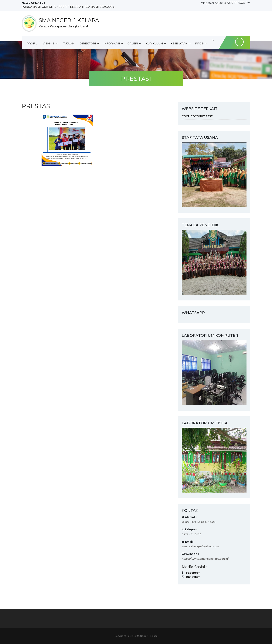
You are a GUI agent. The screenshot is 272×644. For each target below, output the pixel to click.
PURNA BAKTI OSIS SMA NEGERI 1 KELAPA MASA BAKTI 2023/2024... (69, 7)
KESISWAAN (179, 43)
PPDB (199, 43)
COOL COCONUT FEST (197, 116)
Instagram (193, 577)
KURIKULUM (154, 43)
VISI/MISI (49, 43)
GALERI (133, 43)
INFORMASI (112, 43)
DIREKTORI (88, 43)
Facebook (193, 573)
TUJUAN (69, 43)
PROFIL (32, 43)
